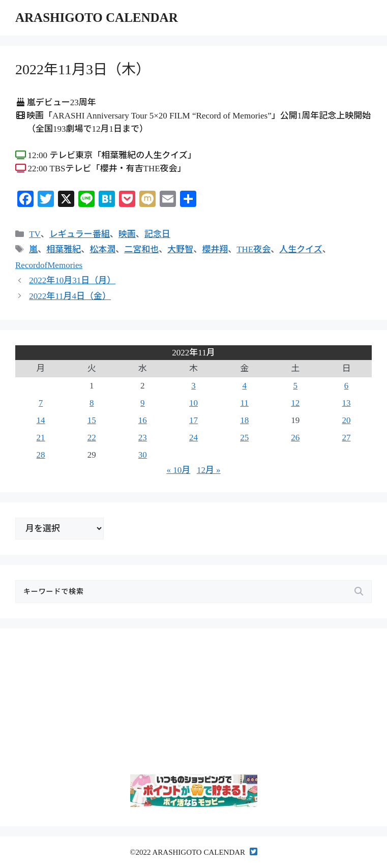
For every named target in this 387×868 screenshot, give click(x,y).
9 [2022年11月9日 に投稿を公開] (143, 403)
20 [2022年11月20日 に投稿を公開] (346, 420)
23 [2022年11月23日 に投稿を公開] (143, 438)
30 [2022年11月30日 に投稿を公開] (143, 455)
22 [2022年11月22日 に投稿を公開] (92, 438)
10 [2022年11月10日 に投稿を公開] (194, 403)
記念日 (157, 234)
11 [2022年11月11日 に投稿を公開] (244, 403)
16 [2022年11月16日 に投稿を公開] (143, 420)
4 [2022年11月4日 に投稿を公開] (244, 386)
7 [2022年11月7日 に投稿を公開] (41, 403)
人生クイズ (301, 249)
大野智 (180, 249)
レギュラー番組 (80, 234)
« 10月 (178, 470)
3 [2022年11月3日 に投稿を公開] (194, 386)
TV (35, 234)
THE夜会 (254, 249)
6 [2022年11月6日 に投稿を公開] (347, 386)
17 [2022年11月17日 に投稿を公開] (194, 420)
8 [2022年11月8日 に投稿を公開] (92, 403)
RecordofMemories (49, 265)
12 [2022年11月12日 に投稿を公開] (295, 403)
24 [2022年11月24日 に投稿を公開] (194, 438)
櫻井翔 (215, 249)
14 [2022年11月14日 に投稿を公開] (41, 420)
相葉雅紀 (64, 249)
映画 (127, 234)
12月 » (209, 470)
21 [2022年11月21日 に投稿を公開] (41, 438)
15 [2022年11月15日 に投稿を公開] (92, 420)
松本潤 (102, 249)
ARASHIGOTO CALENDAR (97, 18)
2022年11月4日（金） (70, 296)
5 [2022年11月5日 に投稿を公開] (296, 386)
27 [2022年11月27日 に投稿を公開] (346, 438)
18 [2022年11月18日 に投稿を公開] (244, 420)
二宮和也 (141, 249)
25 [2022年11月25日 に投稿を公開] (244, 438)
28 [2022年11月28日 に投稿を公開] (41, 455)
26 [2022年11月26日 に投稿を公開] (295, 438)
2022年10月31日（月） (72, 280)
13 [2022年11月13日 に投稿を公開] (346, 403)
